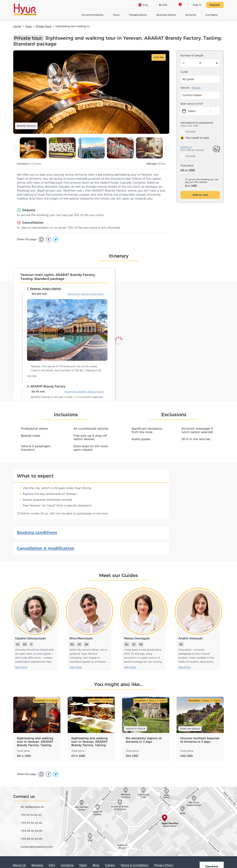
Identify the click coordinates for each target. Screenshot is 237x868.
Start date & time (191, 104)
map (118, 821)
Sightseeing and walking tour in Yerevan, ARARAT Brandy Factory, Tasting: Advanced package (35, 742)
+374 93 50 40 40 (31, 823)
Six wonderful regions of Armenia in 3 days (144, 740)
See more (34, 376)
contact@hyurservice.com (37, 847)
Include (191, 132)
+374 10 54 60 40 (31, 815)
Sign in (197, 5)
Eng (143, 5)
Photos (196, 88)
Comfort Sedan (192, 95)
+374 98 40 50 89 (31, 831)
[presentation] (16, 148)
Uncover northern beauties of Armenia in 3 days (200, 740)
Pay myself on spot (198, 138)
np (206, 55)
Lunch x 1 (186, 147)
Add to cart (200, 195)
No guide (188, 79)
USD (163, 5)
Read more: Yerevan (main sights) (86, 294)
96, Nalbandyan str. (32, 807)
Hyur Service (25, 10)
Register (215, 5)
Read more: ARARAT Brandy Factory (84, 392)
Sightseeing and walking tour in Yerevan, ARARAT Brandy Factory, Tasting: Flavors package (89, 742)
